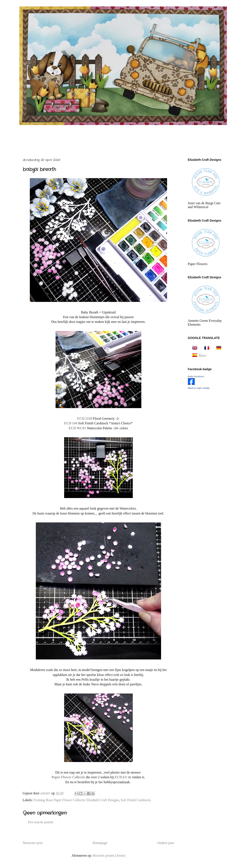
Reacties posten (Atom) (109, 855)
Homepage (100, 843)
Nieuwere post (33, 843)
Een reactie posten (41, 822)
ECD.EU (122, 777)
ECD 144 (71, 423)
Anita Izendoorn (196, 376)
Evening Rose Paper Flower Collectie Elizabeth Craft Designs (76, 800)
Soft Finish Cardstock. (136, 800)
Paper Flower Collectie (69, 777)
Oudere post (166, 843)
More (203, 356)
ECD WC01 (77, 428)
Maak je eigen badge (199, 388)
